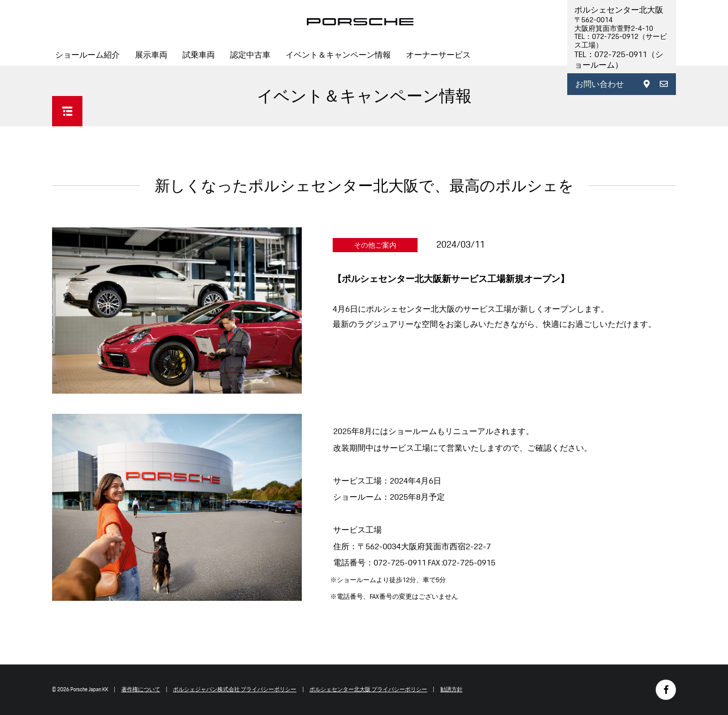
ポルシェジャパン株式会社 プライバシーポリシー (235, 689)
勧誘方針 (451, 689)
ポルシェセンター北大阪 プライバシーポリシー (368, 689)
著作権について (141, 689)
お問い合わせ (600, 84)
